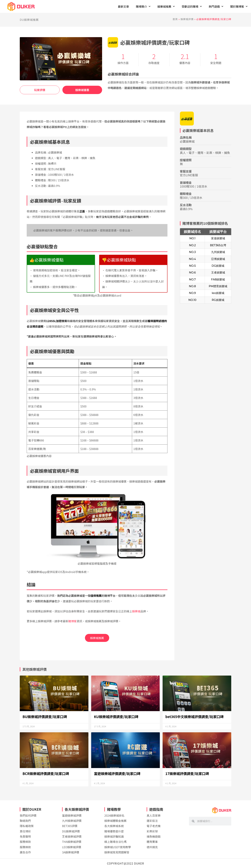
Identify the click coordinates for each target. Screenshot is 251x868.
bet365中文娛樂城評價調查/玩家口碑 (194, 717)
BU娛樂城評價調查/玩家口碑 (45, 717)
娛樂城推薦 (97, 638)
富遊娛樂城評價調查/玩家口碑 (117, 774)
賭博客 (72, 621)
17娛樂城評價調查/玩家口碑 (187, 774)
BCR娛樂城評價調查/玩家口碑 (46, 774)
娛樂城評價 (187, 19)
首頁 (175, 19)
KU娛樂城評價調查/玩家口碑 (116, 717)
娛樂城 (136, 611)
